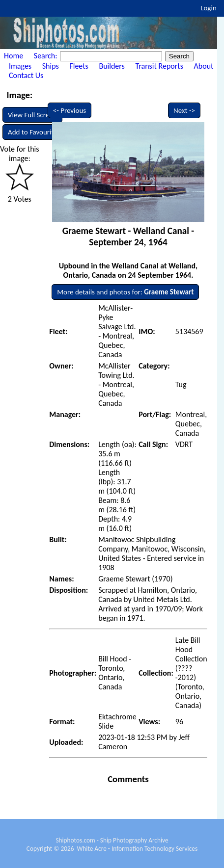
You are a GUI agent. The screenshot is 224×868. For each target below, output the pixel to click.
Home (14, 56)
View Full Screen (32, 115)
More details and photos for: (125, 292)
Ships (51, 66)
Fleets (79, 66)
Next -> (184, 110)
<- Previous (70, 110)
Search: (46, 56)
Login (209, 8)
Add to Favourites (34, 132)
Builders (112, 66)
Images (20, 66)
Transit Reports (159, 66)
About (204, 66)
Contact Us (26, 75)
